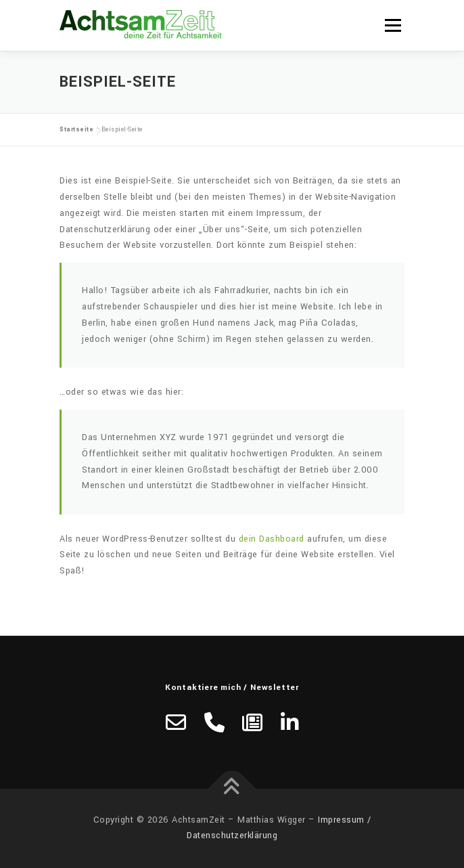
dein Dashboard (272, 539)
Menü (392, 25)
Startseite (76, 130)
